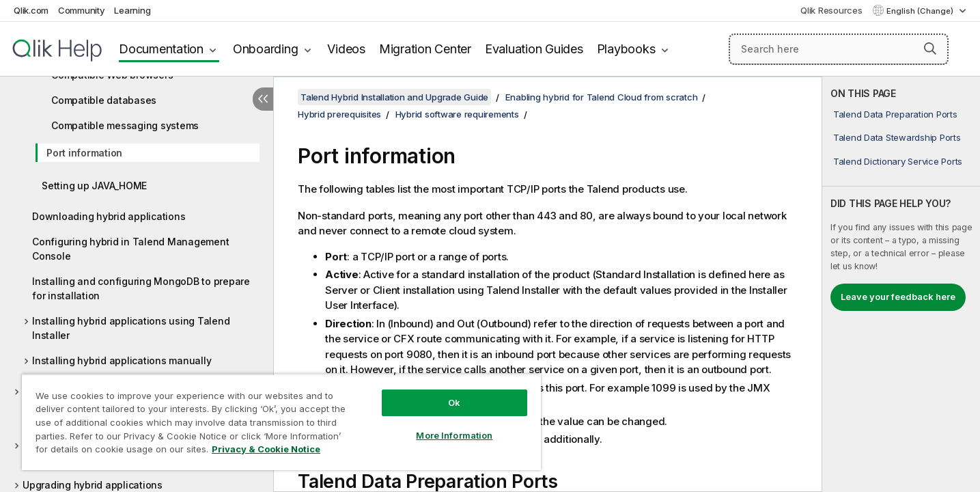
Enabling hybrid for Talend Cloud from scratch (602, 97)
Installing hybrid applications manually (122, 360)
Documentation (161, 49)
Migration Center (425, 49)
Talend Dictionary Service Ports (898, 161)
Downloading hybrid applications (109, 216)
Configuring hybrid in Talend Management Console (130, 249)
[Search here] (839, 49)
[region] (281, 422)
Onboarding (266, 49)
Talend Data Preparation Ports (895, 114)
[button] (930, 49)
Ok (454, 402)
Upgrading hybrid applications (93, 485)
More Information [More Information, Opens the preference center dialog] (454, 435)
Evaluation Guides (534, 49)
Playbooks (626, 49)
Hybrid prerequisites (339, 114)
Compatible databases (104, 100)
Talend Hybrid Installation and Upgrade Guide (394, 97)
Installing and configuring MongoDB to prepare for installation (141, 288)
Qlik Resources (831, 10)
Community (82, 10)
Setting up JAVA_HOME (94, 186)
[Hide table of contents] (263, 99)
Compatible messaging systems (125, 125)
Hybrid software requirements (457, 114)
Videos (346, 49)
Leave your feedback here (898, 297)
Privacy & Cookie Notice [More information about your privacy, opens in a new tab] (266, 449)
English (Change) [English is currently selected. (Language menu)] (921, 11)
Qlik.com (31, 10)
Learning (132, 10)
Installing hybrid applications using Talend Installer (131, 328)
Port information (84, 153)
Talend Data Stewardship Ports (897, 137)
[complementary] (901, 284)
